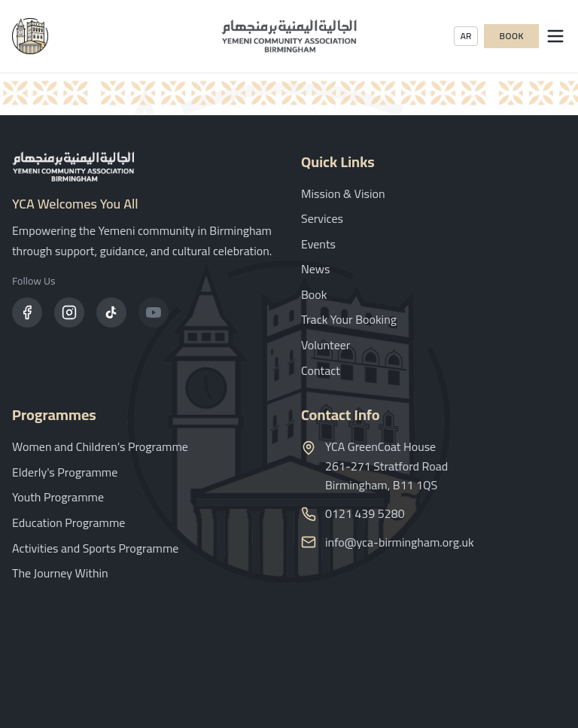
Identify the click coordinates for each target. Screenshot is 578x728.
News (315, 269)
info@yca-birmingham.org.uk (400, 543)
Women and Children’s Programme (100, 446)
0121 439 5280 (365, 514)
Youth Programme (58, 497)
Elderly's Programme (65, 472)
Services (322, 218)
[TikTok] (111, 312)
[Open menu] (555, 36)
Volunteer (326, 345)
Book (511, 36)
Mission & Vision (343, 193)
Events (318, 244)
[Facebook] (27, 312)
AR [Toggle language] (466, 36)
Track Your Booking (349, 319)
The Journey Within (60, 573)
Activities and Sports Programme (95, 548)
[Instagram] (69, 312)
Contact (321, 370)
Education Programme (68, 522)
